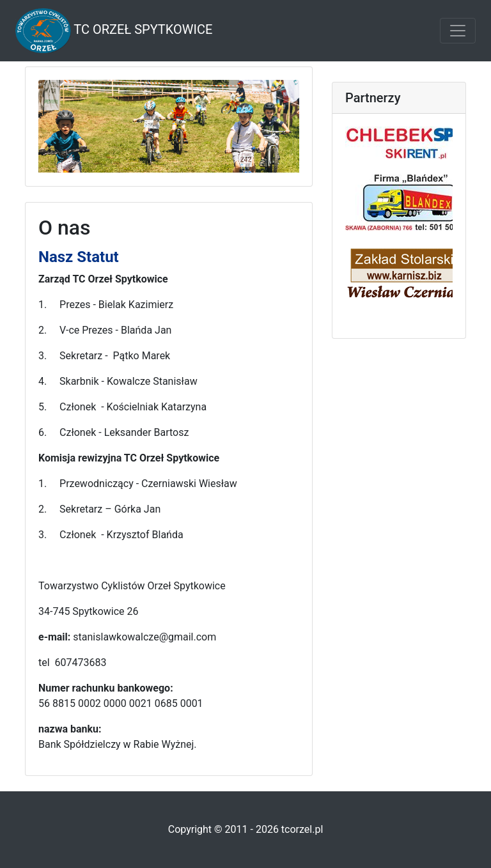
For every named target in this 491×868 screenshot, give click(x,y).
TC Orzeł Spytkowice (114, 31)
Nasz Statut (79, 257)
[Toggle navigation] (458, 31)
